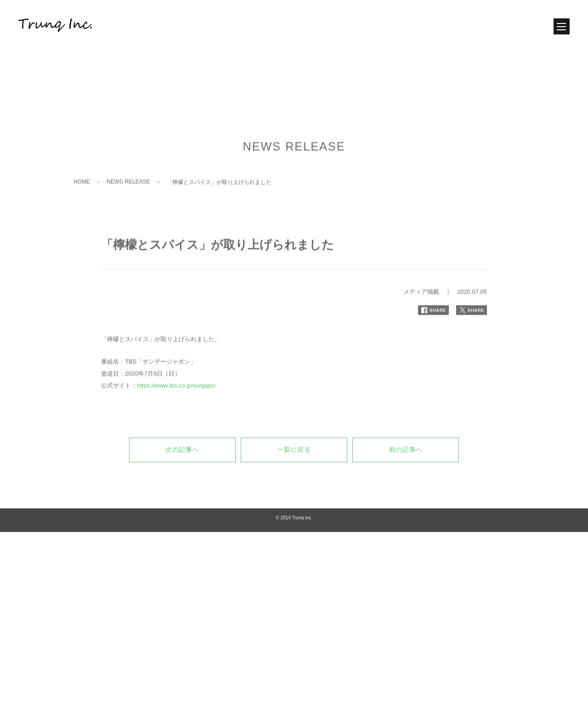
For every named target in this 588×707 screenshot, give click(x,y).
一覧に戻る (294, 483)
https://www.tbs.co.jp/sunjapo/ (176, 419)
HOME (82, 215)
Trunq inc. (302, 551)
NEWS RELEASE (128, 215)
